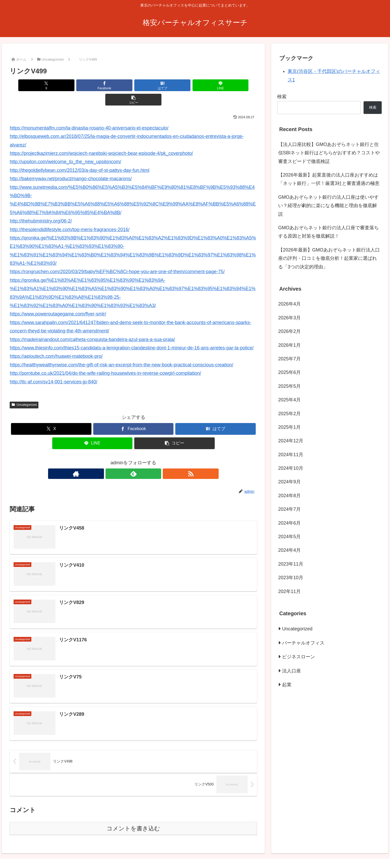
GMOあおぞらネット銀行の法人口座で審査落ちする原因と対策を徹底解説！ (328, 232)
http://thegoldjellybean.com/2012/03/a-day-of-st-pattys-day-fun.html (79, 156)
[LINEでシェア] (175, 85)
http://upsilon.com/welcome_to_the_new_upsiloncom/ (65, 147)
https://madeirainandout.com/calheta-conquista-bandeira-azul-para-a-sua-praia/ (92, 325)
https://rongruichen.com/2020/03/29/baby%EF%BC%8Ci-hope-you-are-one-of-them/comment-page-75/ (117, 257)
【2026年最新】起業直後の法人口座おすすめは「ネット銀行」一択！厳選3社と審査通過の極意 (329, 179)
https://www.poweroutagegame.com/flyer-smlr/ (58, 300)
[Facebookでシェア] (92, 85)
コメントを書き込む (133, 815)
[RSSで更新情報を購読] (145, 459)
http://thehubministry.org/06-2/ (41, 207)
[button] (216, 85)
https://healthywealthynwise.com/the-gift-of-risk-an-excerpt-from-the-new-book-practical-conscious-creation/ (121, 350)
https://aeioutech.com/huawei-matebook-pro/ (56, 342)
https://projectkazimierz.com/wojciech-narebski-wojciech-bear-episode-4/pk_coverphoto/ (101, 139)
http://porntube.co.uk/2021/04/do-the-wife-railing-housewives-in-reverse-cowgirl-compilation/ (105, 359)
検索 (282, 97)
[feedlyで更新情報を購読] (133, 459)
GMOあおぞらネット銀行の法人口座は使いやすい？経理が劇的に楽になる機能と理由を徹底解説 (328, 206)
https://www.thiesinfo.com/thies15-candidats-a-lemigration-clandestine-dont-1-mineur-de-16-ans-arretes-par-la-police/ (132, 333)
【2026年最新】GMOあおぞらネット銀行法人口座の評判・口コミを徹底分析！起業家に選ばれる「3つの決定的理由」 (329, 258)
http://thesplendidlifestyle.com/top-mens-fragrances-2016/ (69, 215)
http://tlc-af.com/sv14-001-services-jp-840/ (53, 367)
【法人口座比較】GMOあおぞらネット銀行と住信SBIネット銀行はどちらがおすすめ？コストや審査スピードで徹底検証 (329, 153)
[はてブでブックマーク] (133, 85)
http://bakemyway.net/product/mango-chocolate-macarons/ (71, 164)
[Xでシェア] (50, 85)
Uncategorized (24, 390)
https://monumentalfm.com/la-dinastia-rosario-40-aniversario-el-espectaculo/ (89, 114)
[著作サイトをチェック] (121, 459)
